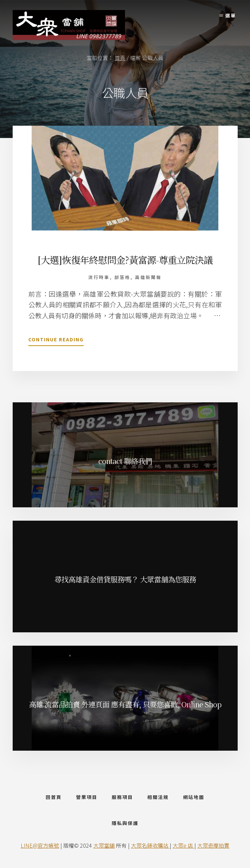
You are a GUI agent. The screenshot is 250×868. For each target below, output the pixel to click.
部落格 (122, 277)
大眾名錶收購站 (150, 845)
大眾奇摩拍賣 (213, 845)
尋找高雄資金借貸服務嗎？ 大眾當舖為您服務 (125, 579)
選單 (231, 15)
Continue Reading (56, 341)
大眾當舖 (104, 845)
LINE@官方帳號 (40, 845)
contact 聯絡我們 (125, 461)
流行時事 (99, 277)
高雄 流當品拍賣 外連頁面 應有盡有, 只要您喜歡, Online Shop (125, 704)
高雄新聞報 (148, 277)
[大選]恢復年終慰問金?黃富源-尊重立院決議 (125, 260)
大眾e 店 (183, 845)
